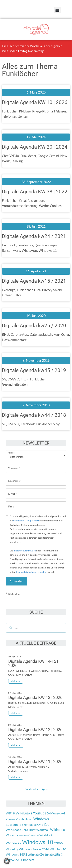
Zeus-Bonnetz (25, 860)
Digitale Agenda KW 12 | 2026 (35, 730)
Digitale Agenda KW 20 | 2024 (35, 147)
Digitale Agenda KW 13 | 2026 (35, 697)
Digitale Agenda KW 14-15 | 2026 (33, 663)
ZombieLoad (24, 819)
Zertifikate (33, 854)
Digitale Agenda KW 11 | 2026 (35, 762)
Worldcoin (46, 835)
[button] (58, 10)
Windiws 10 (58, 849)
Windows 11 (44, 819)
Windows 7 (14, 843)
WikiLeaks (24, 813)
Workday (12, 849)
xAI (63, 813)
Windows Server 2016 (34, 849)
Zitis (57, 854)
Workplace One (32, 824)
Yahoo (58, 843)
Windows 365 (15, 854)
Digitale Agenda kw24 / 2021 (34, 236)
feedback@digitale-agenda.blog (32, 572)
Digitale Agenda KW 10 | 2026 (35, 102)
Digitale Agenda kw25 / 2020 (34, 326)
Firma (11, 504)
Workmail (43, 830)
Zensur (10, 819)
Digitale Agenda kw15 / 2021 (34, 281)
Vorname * (14, 465)
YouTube (40, 813)
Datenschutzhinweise (25, 551)
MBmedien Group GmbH (26, 521)
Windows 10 (38, 842)
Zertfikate (47, 854)
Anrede (11, 450)
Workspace (13, 830)
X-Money (53, 813)
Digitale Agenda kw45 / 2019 (34, 370)
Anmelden (16, 581)
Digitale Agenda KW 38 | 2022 (35, 192)
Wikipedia (57, 830)
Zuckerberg (13, 824)
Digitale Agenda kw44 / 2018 (34, 415)
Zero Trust (29, 830)
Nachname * (15, 478)
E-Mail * (13, 491)
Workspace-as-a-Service (22, 835)
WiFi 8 (10, 813)
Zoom (48, 824)
